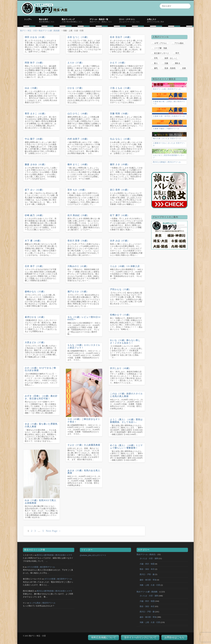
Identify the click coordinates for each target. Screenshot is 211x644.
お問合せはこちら (174, 637)
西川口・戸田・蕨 (147, 574)
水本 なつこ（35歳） (78, 37)
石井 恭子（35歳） (34, 266)
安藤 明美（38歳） (120, 114)
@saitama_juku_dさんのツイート (93, 555)
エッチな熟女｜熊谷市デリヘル (42, 603)
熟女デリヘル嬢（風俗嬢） (50, 31)
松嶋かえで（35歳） (121, 315)
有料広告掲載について (103, 637)
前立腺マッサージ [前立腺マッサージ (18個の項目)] (161, 53)
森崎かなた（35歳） (35, 292)
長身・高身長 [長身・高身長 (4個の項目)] (170, 68)
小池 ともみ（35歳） (121, 88)
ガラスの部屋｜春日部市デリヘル (41, 567)
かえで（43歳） (118, 63)
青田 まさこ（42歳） (36, 114)
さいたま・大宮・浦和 (149, 558)
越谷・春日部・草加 (148, 580)
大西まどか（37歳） (35, 342)
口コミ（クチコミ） (129, 20)
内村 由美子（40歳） (78, 139)
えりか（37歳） (76, 63)
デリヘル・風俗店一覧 (101, 20)
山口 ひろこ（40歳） (78, 114)
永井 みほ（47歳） (120, 241)
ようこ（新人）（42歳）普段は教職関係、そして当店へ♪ (126, 421)
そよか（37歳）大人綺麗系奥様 (84, 445)
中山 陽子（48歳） (34, 139)
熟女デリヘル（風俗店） (147, 554)
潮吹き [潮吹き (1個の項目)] (178, 63)
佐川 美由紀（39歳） (78, 215)
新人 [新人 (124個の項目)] (156, 63)
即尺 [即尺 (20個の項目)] (177, 53)
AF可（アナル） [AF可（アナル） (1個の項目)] (161, 43)
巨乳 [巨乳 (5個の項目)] (156, 58)
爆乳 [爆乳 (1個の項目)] (156, 68)
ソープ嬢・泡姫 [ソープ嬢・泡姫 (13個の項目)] (161, 48)
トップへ (28, 19)
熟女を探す (47, 20)
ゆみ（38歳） (32, 88)
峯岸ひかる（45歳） (35, 317)
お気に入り (155, 20)
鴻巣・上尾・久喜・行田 (150, 585)
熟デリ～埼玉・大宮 (28, 31)
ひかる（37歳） (76, 88)
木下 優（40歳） (33, 241)
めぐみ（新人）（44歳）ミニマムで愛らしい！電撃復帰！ (126, 447)
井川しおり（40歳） (121, 368)
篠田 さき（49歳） (120, 164)
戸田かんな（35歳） (121, 289)
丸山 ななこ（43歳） (121, 139)
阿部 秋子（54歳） (34, 63)
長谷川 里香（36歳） (78, 241)
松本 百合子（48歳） (121, 37)
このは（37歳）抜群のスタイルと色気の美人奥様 (126, 395)
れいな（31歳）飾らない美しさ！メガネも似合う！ (125, 342)
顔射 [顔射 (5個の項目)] (184, 68)
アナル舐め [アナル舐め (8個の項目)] (179, 43)
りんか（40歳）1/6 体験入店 (125, 266)
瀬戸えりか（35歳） (78, 292)
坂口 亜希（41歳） (120, 190)
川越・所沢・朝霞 (147, 564)
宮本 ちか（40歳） (77, 190)
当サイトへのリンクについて (140, 637)
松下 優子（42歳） (120, 215)
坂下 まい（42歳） (34, 190)
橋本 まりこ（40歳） (78, 164)
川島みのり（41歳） (78, 266)
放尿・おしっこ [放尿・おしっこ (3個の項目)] (171, 58)
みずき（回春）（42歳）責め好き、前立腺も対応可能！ (41, 397)
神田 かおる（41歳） (36, 37)
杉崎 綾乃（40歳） (34, 215)
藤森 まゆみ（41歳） (36, 164)
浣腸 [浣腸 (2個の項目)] (166, 63)
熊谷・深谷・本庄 (147, 569)
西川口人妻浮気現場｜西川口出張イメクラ (54, 555)
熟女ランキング (72, 20)
